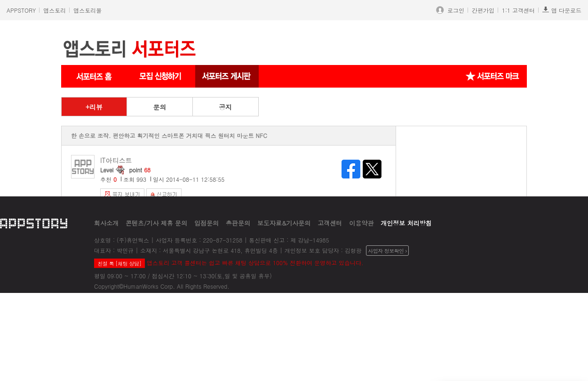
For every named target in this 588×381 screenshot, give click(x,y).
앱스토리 (55, 10)
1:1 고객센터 (518, 10)
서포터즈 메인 (94, 76)
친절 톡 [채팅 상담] (119, 263)
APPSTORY (21, 10)
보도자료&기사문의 (284, 223)
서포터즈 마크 (493, 76)
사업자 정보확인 (387, 251)
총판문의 (238, 223)
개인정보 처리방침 (406, 223)
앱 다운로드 (562, 10)
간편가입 (483, 10)
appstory (34, 223)
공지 (225, 107)
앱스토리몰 (87, 10)
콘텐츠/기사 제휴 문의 (156, 223)
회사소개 (106, 223)
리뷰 (96, 107)
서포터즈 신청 (161, 76)
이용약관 (361, 223)
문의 (159, 107)
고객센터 (330, 223)
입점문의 (207, 223)
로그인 (454, 10)
